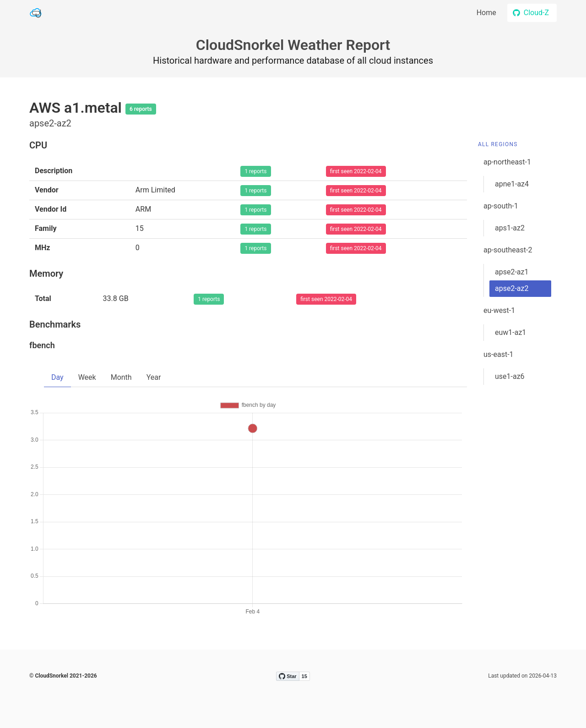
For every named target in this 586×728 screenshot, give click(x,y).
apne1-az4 (512, 184)
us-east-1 (499, 354)
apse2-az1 (512, 272)
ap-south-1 (501, 206)
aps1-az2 (510, 228)
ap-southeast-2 (508, 250)
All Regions (498, 144)
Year (154, 377)
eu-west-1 (499, 310)
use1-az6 (510, 376)
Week (87, 377)
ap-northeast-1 (507, 162)
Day (57, 377)
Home (486, 13)
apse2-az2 (512, 288)
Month (121, 377)
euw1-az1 (510, 332)
